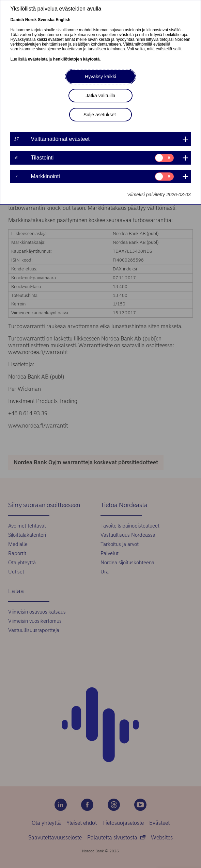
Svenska (46, 20)
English (63, 20)
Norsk (31, 20)
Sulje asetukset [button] (100, 115)
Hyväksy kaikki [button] (100, 77)
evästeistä (38, 59)
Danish (17, 20)
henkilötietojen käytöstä (76, 59)
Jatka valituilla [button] (100, 96)
